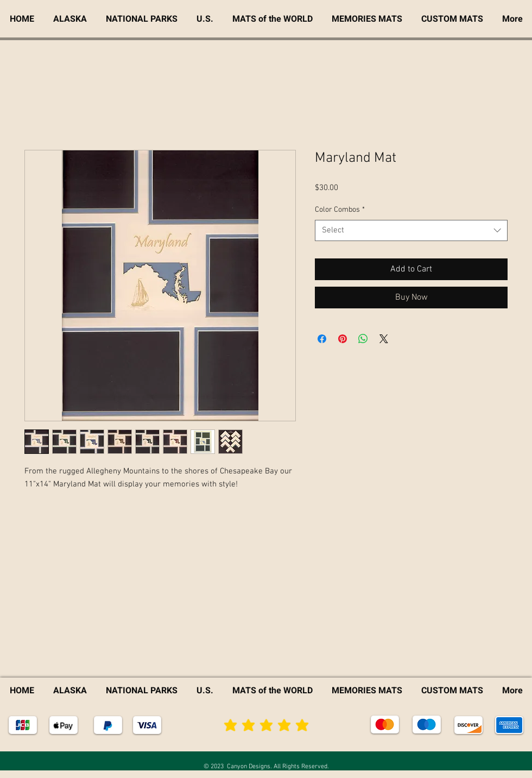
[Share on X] (384, 339)
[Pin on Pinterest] (343, 339)
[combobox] (411, 230)
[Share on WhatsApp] (363, 339)
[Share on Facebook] (322, 339)
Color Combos (340, 210)
